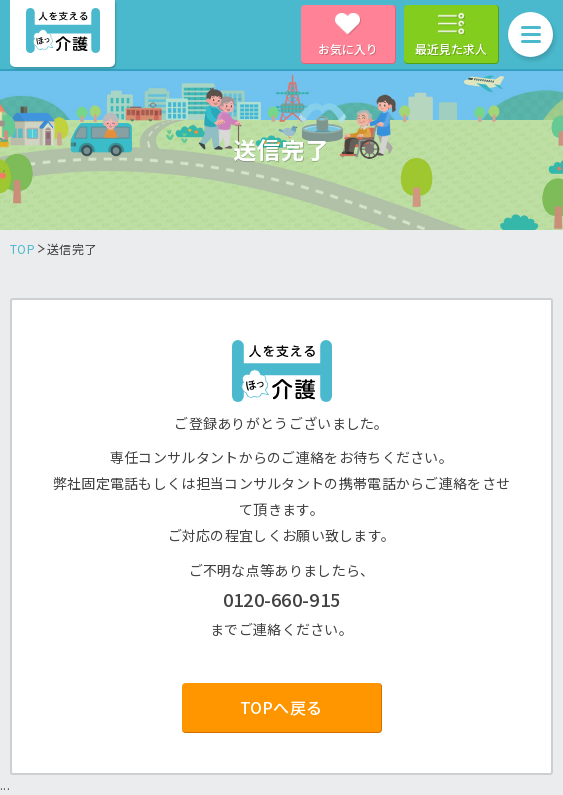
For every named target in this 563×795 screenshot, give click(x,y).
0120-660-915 (282, 599)
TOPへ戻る (281, 707)
